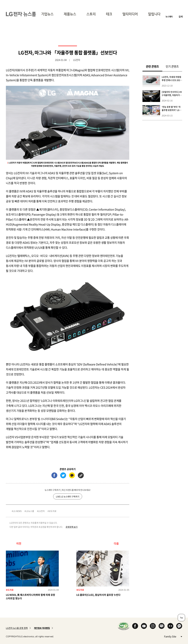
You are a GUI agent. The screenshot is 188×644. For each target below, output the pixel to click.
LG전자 (41, 511)
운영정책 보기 (72, 527)
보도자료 (53, 511)
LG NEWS (17, 511)
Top (181, 618)
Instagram (153, 626)
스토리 (91, 14)
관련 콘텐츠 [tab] (154, 66)
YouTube (144, 626)
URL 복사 (81, 475)
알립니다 (154, 14)
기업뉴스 (47, 14)
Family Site (173, 636)
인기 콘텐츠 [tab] (172, 66)
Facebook (135, 626)
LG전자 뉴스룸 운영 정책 (17, 628)
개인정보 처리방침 (42, 628)
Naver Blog (162, 626)
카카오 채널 (179, 626)
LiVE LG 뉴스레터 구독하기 (68, 496)
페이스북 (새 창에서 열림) (54, 475)
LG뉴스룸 (30, 511)
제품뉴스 (70, 14)
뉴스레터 (169, 16)
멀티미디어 (130, 14)
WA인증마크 (124, 626)
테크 (109, 14)
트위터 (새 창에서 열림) (63, 475)
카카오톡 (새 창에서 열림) (72, 475)
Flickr (170, 626)
